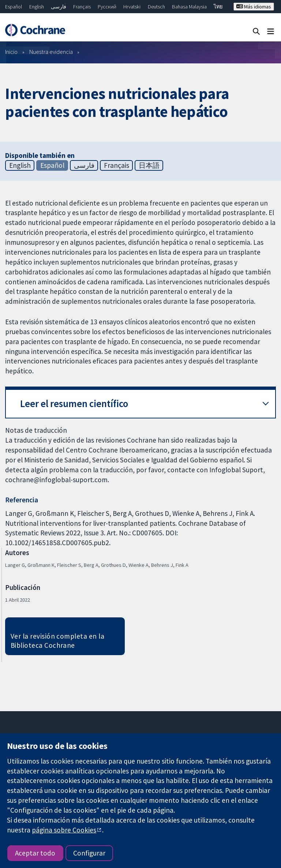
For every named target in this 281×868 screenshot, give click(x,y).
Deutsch (156, 7)
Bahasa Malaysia (189, 7)
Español (14, 7)
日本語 (149, 165)
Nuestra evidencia (51, 52)
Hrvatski (132, 7)
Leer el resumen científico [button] (74, 404)
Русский (107, 7)
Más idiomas (254, 7)
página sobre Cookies (64, 830)
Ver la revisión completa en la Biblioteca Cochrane (57, 641)
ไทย (218, 7)
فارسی (59, 7)
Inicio (11, 52)
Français (82, 7)
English (37, 7)
